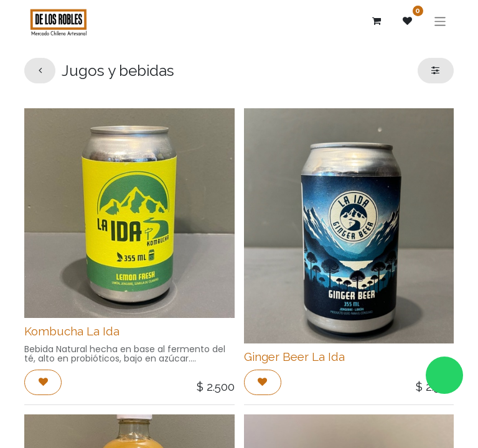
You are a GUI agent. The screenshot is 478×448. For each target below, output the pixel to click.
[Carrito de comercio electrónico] (377, 21)
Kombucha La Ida (72, 331)
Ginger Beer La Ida (294, 357)
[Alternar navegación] (440, 21)
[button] (43, 382)
